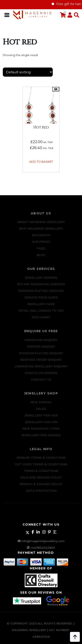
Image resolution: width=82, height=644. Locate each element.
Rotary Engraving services (41, 287)
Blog (41, 258)
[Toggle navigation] (7, 15)
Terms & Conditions (41, 474)
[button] (76, 15)
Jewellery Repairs (41, 280)
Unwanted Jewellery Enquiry (41, 369)
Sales (41, 411)
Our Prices (41, 245)
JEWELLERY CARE (41, 307)
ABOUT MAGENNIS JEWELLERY (41, 225)
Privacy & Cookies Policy (41, 487)
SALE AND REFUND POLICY (41, 480)
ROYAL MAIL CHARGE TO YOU (41, 313)
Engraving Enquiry (41, 342)
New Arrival (41, 405)
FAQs (41, 251)
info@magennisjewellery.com (43, 541)
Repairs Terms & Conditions (41, 460)
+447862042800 (43, 548)
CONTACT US (41, 382)
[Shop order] (28, 72)
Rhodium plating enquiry (41, 356)
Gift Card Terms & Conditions (41, 467)
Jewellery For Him (41, 425)
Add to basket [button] (41, 162)
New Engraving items (41, 431)
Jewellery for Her (41, 418)
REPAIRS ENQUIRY (41, 349)
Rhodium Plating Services (41, 293)
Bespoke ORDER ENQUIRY (41, 362)
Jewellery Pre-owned (41, 438)
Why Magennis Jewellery (41, 231)
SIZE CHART (41, 320)
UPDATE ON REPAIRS (41, 375)
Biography (41, 238)
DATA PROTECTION (41, 493)
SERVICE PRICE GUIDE (41, 300)
